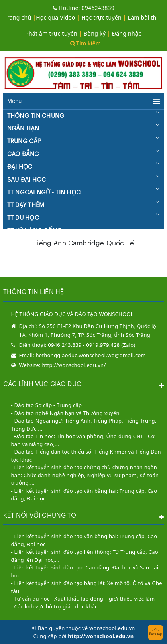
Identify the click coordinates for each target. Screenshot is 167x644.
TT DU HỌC (23, 218)
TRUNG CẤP (24, 141)
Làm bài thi (143, 17)
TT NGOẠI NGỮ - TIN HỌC (44, 193)
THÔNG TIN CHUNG (36, 116)
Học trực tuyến (101, 17)
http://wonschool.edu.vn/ (74, 365)
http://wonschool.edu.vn (101, 636)
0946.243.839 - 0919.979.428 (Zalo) (91, 345)
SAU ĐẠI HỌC (27, 180)
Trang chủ (18, 17)
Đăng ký (95, 33)
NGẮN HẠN (23, 129)
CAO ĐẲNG (23, 154)
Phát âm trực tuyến (52, 33)
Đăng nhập (127, 33)
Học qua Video (55, 17)
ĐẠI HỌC (20, 167)
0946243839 (83, 8)
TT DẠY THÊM (26, 205)
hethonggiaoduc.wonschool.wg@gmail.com (91, 355)
